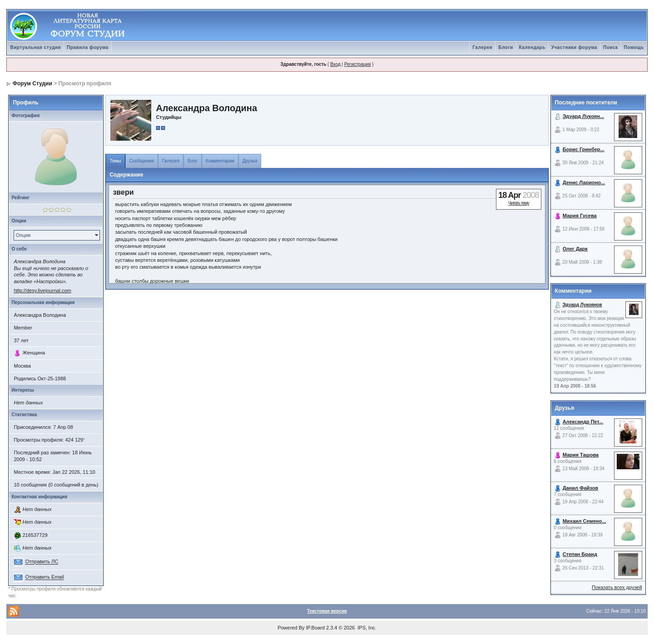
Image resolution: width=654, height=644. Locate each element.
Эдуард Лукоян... (583, 116)
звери (123, 192)
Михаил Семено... (585, 521)
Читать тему (519, 203)
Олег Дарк (575, 249)
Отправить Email (44, 577)
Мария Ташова (581, 455)
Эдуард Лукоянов (582, 305)
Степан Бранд (580, 554)
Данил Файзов (580, 488)
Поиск (611, 47)
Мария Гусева (580, 216)
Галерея (482, 47)
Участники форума (574, 47)
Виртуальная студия (35, 47)
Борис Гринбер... (584, 149)
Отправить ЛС (42, 562)
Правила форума (88, 47)
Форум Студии (32, 84)
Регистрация (357, 64)
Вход (335, 64)
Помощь (634, 47)
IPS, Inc (366, 628)
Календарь (532, 47)
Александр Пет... (583, 422)
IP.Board (315, 628)
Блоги (505, 47)
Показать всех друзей (617, 587)
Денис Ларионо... (584, 182)
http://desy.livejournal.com (42, 290)
